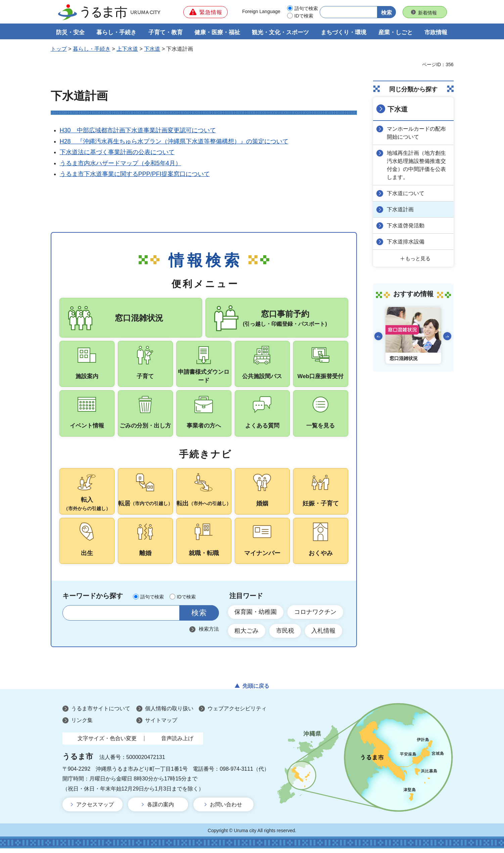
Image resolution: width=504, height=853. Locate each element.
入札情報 (324, 635)
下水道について (406, 193)
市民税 (285, 635)
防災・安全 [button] (70, 32)
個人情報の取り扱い (169, 713)
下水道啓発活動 (406, 226)
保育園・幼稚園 (256, 616)
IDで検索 (304, 16)
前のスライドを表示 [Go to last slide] (378, 336)
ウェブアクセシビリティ (237, 713)
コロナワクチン (316, 616)
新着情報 (427, 13)
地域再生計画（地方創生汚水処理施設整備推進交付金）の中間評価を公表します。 (417, 165)
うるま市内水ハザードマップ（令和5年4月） (121, 163)
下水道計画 (401, 209)
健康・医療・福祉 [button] (217, 32)
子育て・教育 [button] (166, 32)
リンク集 (82, 725)
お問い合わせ (226, 809)
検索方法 (209, 633)
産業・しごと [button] (396, 32)
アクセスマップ (95, 809)
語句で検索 (306, 8)
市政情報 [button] (436, 32)
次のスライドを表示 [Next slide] (447, 336)
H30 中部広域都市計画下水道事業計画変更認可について (138, 131)
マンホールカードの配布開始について (417, 133)
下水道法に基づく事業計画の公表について (117, 152)
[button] (205, 12)
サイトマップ (161, 725)
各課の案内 (161, 809)
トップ (59, 49)
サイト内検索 (72, 617)
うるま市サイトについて (101, 713)
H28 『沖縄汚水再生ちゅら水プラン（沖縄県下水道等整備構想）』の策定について (174, 141)
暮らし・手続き (92, 49)
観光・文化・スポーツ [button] (280, 32)
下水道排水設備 (406, 242)
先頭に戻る (256, 690)
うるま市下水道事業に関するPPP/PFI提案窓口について (135, 174)
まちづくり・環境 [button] (343, 32)
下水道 (152, 49)
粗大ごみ (247, 635)
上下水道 (127, 49)
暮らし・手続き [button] (116, 32)
